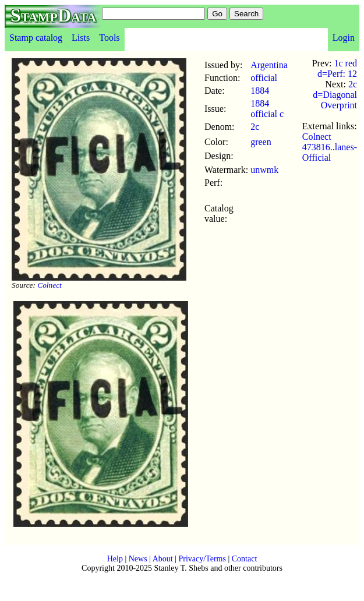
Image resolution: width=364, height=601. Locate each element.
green (261, 142)
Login (344, 38)
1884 (260, 91)
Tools (109, 38)
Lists (81, 38)
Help (115, 559)
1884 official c (267, 109)
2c (255, 127)
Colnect (49, 285)
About (163, 559)
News (138, 559)
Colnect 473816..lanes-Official (330, 147)
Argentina (269, 65)
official (264, 78)
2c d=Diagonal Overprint (335, 95)
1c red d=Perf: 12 (337, 68)
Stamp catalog (36, 38)
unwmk (264, 170)
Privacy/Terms (202, 559)
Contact (245, 559)
